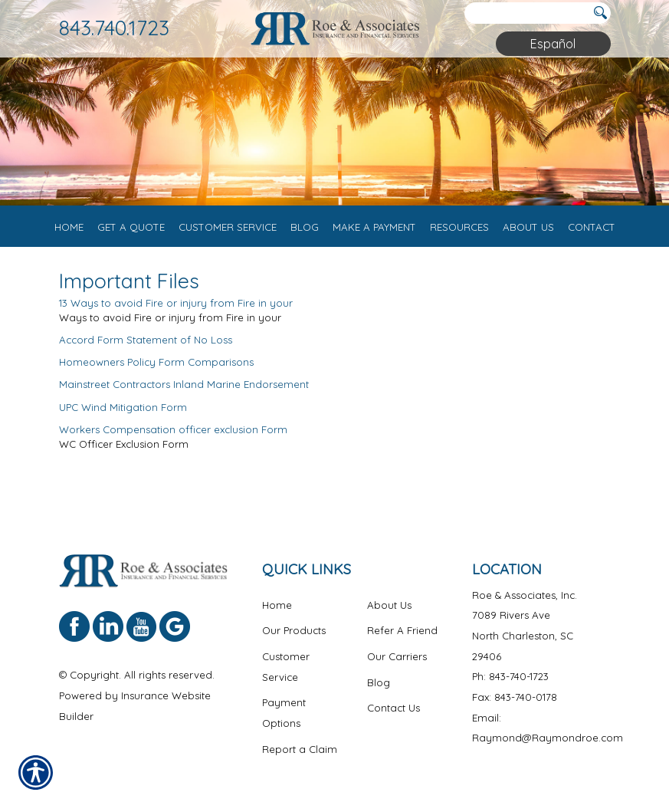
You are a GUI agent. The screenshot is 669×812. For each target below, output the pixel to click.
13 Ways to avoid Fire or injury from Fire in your (176, 312)
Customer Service (286, 675)
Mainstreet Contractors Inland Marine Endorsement (184, 393)
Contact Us (394, 717)
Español (553, 44)
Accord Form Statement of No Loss (146, 349)
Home (277, 613)
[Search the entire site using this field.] (526, 13)
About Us (389, 613)
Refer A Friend (402, 639)
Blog (379, 691)
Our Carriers (397, 665)
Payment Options (284, 722)
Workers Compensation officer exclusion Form (173, 438)
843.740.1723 (114, 28)
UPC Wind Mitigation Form (123, 416)
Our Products (294, 639)
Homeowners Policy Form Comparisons (156, 371)
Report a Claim (300, 758)
